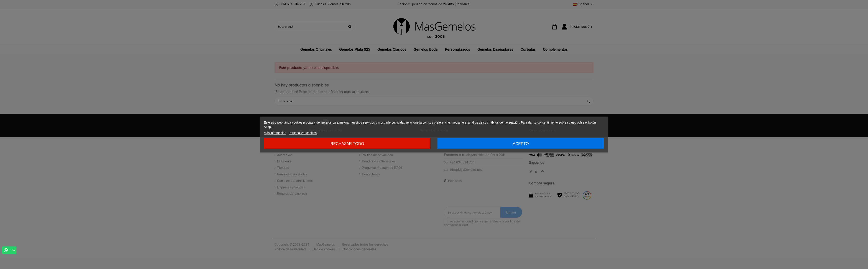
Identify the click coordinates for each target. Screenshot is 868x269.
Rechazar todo (347, 143)
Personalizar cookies (303, 133)
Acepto (521, 143)
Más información (275, 133)
